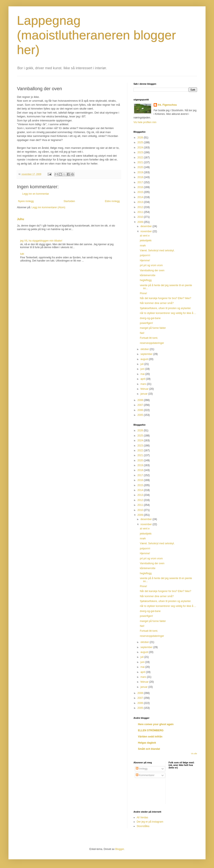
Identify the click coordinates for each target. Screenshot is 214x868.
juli (142, 364)
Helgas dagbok (147, 743)
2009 (141, 222)
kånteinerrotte (148, 275)
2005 (141, 415)
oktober (145, 349)
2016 (141, 187)
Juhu (21, 219)
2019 (141, 172)
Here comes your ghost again (156, 724)
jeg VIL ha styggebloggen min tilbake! (41, 241)
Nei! (142, 333)
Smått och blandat (149, 749)
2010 (141, 217)
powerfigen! (146, 323)
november (147, 231)
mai (143, 374)
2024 (141, 148)
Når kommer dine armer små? (157, 303)
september (147, 354)
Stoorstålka (143, 826)
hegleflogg (146, 280)
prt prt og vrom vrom (151, 265)
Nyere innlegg (26, 201)
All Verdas (142, 817)
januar (144, 394)
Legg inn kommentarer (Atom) (48, 207)
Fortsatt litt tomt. (149, 338)
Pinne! (143, 293)
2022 (141, 158)
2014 (141, 197)
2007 (141, 405)
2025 (141, 142)
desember (147, 226)
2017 (141, 182)
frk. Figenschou (167, 105)
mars (144, 384)
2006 (141, 410)
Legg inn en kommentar (36, 194)
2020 (141, 167)
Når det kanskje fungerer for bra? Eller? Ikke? (165, 298)
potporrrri (145, 255)
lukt (22, 254)
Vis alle (194, 754)
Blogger (120, 849)
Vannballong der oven (152, 270)
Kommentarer (145, 775)
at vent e (145, 236)
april (143, 379)
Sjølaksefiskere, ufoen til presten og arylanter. (166, 308)
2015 (141, 192)
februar (145, 389)
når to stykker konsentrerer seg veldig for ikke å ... (168, 313)
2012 (141, 207)
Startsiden (69, 201)
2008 (141, 400)
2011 (141, 212)
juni (143, 369)
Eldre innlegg (112, 201)
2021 (141, 162)
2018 (141, 177)
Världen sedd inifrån (150, 737)
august (145, 359)
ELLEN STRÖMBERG (151, 730)
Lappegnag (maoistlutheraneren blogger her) (96, 35)
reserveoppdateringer (152, 343)
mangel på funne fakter (153, 328)
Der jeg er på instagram (150, 822)
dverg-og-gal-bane (150, 318)
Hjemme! (145, 260)
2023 (141, 152)
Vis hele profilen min (145, 122)
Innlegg (142, 769)
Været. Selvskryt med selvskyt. (157, 250)
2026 (141, 138)
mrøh (143, 246)
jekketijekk (146, 241)
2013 (141, 202)
